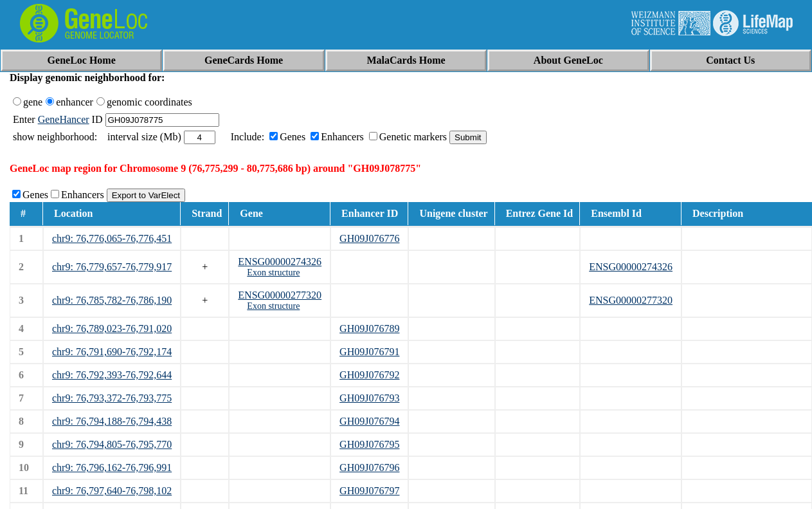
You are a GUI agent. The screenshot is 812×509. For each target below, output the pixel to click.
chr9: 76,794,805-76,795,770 (112, 444)
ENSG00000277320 (280, 295)
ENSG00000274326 (280, 262)
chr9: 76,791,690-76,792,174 (112, 352)
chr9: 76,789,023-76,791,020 (112, 329)
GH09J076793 (369, 398)
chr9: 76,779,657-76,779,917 (112, 267)
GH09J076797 (369, 491)
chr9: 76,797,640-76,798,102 (112, 491)
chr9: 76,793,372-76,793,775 (112, 398)
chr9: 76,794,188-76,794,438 (112, 421)
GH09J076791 (369, 352)
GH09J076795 (369, 444)
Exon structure (273, 273)
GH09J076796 (369, 467)
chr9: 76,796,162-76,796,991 (112, 467)
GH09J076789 (369, 329)
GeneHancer (64, 119)
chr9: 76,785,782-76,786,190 (112, 300)
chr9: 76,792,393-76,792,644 (112, 375)
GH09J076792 (369, 375)
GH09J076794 (369, 421)
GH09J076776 (369, 238)
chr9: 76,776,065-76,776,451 (112, 238)
